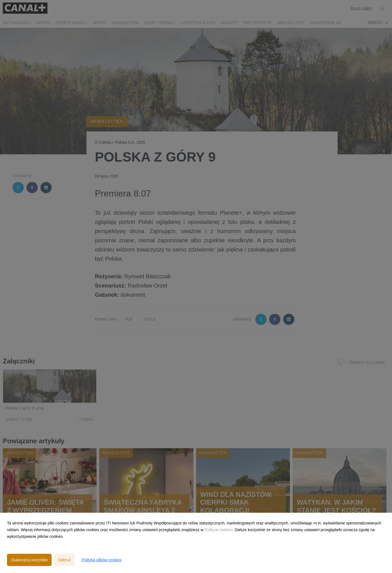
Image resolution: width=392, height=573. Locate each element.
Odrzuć (65, 560)
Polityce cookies (218, 530)
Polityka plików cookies (101, 560)
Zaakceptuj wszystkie (29, 560)
